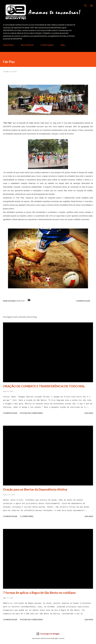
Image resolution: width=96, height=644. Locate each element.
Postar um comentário (31, 413)
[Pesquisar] (85, 4)
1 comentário (27, 516)
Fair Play (21, 301)
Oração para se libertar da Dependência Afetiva (35, 489)
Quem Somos (8, 45)
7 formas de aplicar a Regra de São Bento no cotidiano (39, 593)
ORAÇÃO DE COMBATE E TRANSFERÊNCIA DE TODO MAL (44, 386)
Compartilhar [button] (83, 301)
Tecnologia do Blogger (48, 634)
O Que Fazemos (47, 45)
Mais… (64, 45)
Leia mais (89, 413)
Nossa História (27, 45)
